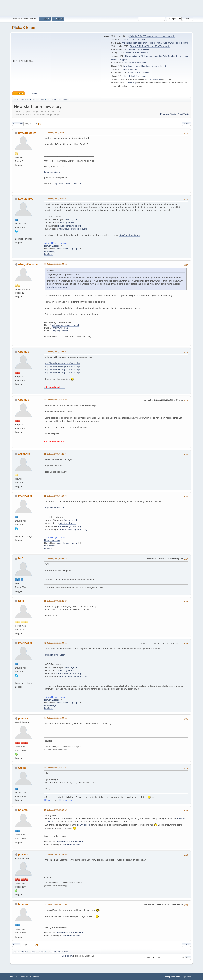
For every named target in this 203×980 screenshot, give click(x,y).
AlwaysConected (29, 264)
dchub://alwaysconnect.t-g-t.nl (66, 325)
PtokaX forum (24, 27)
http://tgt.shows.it (68, 223)
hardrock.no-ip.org (52, 172)
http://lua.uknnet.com (129, 235)
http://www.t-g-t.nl (61, 328)
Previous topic (168, 114)
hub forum (49, 254)
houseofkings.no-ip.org (70, 226)
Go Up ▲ (189, 977)
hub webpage (50, 252)
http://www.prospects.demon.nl (68, 183)
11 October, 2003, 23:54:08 (55, 400)
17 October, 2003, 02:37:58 (55, 854)
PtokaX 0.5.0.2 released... (136, 76)
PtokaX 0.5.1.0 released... (136, 63)
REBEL (23, 601)
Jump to (147, 958)
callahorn (24, 454)
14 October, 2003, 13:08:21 (55, 768)
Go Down (18, 124)
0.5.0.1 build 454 (153, 79)
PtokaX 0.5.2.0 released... (138, 53)
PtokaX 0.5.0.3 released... (140, 73)
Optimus (24, 352)
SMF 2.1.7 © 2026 (17, 977)
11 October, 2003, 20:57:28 (55, 264)
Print (186, 124)
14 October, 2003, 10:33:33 (55, 718)
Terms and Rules (177, 977)
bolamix (23, 810)
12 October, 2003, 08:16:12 (55, 559)
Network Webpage (52, 246)
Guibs (22, 768)
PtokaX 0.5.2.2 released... (136, 40)
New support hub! (131, 69)
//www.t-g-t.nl (70, 220)
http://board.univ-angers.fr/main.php (62, 363)
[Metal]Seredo (27, 133)
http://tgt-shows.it (61, 331)
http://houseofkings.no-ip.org (73, 229)
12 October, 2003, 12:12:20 (55, 601)
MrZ (21, 559)
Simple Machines (33, 977)
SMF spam (67, 956)
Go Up (16, 945)
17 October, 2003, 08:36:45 (55, 904)
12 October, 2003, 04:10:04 (55, 454)
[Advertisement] (101, 7)
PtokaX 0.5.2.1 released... (140, 49)
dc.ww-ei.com (84, 825)
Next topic (183, 114)
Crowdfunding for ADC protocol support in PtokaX (145, 66)
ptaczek (23, 718)
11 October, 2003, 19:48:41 (55, 133)
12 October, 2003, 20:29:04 (55, 643)
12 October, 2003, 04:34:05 (55, 496)
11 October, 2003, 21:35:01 (55, 352)
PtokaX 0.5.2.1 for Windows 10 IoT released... (150, 46)
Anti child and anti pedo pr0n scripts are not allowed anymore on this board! (155, 43)
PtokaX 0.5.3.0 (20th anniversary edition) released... (152, 36)
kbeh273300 (26, 199)
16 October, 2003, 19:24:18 (55, 810)
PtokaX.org (131, 83)
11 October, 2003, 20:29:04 (55, 199)
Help (167, 977)
